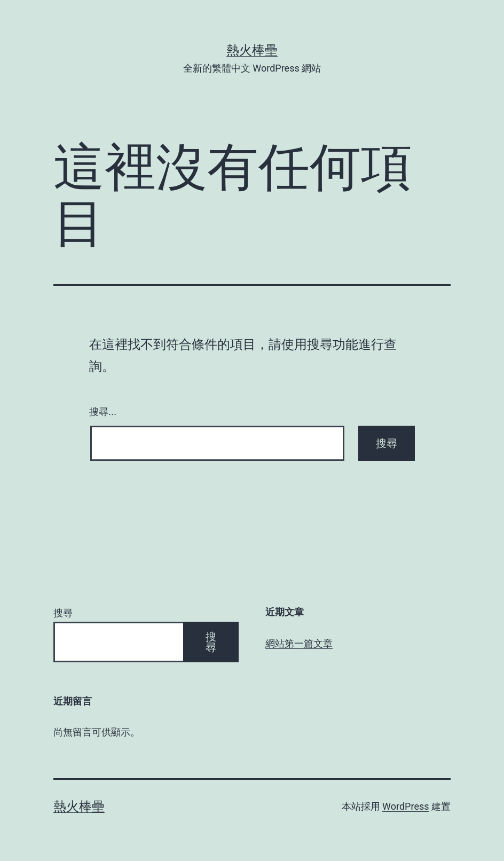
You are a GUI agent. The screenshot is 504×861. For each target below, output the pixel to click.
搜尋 (63, 613)
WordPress (405, 806)
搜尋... (103, 412)
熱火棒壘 (252, 50)
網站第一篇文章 (299, 643)
